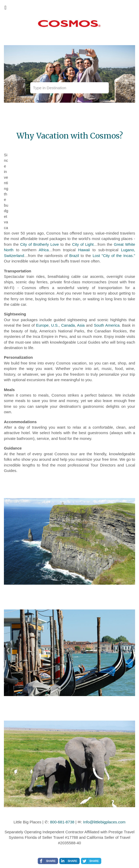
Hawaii (84, 250)
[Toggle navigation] (5, 9)
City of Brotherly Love (40, 244)
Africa (44, 250)
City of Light (83, 244)
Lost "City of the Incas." (114, 256)
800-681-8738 (62, 822)
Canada (68, 325)
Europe (42, 325)
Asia (81, 325)
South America (107, 325)
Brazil (74, 256)
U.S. (55, 325)
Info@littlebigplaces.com (104, 822)
